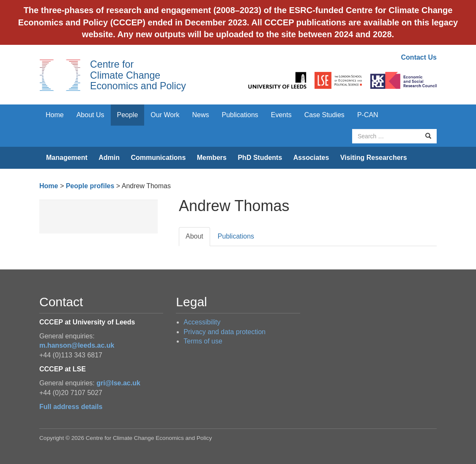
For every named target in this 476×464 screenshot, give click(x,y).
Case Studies (324, 115)
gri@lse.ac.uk (118, 383)
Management (67, 158)
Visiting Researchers (374, 158)
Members (212, 158)
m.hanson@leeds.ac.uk (77, 345)
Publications (240, 115)
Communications (158, 158)
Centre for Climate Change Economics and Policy (138, 75)
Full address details (71, 407)
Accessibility (202, 322)
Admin (109, 158)
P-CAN (368, 115)
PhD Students (260, 158)
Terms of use (203, 341)
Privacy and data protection (224, 332)
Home (55, 115)
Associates (311, 158)
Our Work (165, 115)
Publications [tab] (236, 236)
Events (281, 115)
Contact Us (419, 57)
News (200, 115)
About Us (90, 115)
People (128, 115)
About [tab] (194, 236)
